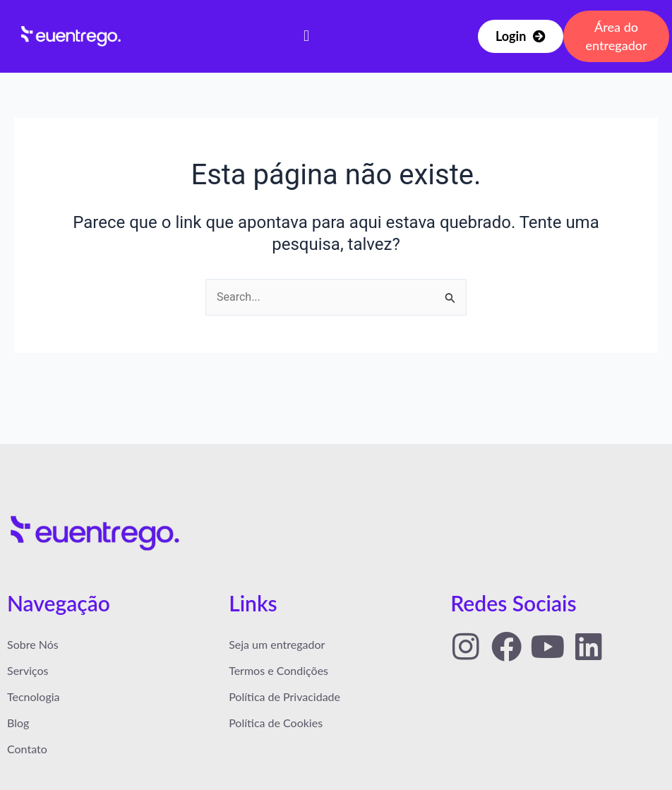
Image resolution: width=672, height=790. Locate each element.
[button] (307, 36)
